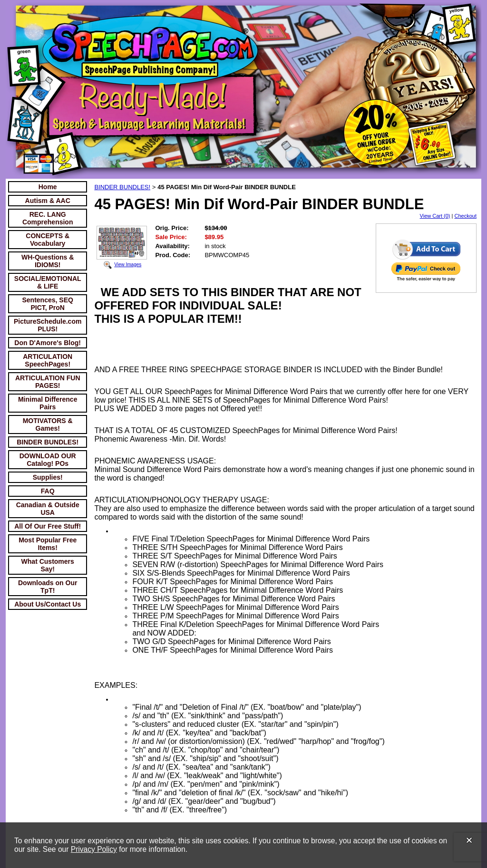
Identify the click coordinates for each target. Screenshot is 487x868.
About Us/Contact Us (48, 604)
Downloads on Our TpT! (48, 587)
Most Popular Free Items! (48, 544)
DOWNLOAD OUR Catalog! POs (48, 460)
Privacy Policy (94, 849)
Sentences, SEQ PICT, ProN (48, 304)
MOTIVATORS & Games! (48, 424)
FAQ (48, 491)
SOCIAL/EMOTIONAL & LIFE (48, 282)
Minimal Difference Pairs (48, 403)
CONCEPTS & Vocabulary (48, 240)
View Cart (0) (435, 216)
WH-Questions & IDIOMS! (48, 261)
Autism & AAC (48, 201)
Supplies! (48, 477)
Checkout (466, 216)
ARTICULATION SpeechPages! (48, 360)
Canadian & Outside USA (48, 509)
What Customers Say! (48, 565)
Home (48, 187)
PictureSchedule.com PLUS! (48, 325)
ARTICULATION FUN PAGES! (48, 382)
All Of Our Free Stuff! (48, 526)
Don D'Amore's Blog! (48, 343)
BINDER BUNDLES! (48, 442)
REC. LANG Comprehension (48, 218)
